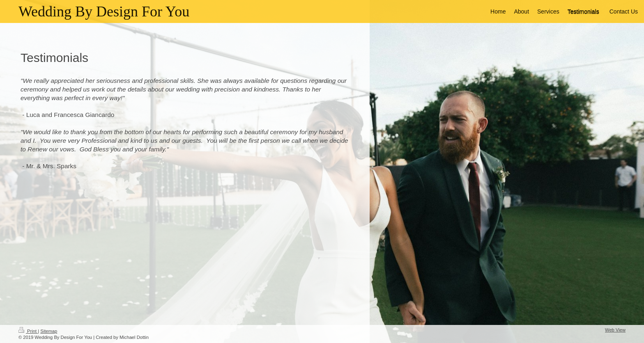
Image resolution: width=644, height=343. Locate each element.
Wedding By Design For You (104, 11)
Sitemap (49, 331)
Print (28, 331)
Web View (615, 330)
